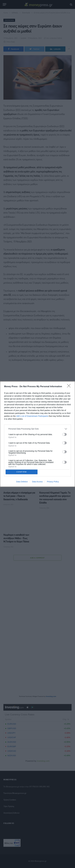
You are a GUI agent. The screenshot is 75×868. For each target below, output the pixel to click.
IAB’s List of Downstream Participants (32, 416)
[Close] (70, 387)
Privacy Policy (53, 482)
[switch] (64, 434)
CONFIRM (22, 472)
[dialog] (37, 434)
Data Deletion (22, 482)
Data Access (37, 482)
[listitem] (37, 429)
